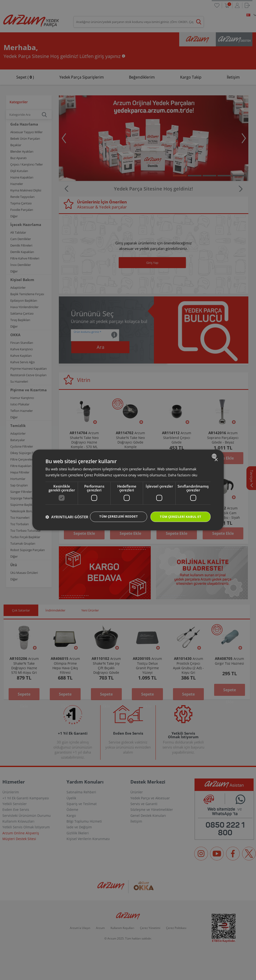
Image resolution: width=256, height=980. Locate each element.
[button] (67, 525)
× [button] (216, 455)
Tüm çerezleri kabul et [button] (179, 512)
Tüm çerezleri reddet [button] (114, 512)
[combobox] (215, 451)
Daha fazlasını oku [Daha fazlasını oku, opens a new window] (183, 470)
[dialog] (128, 490)
